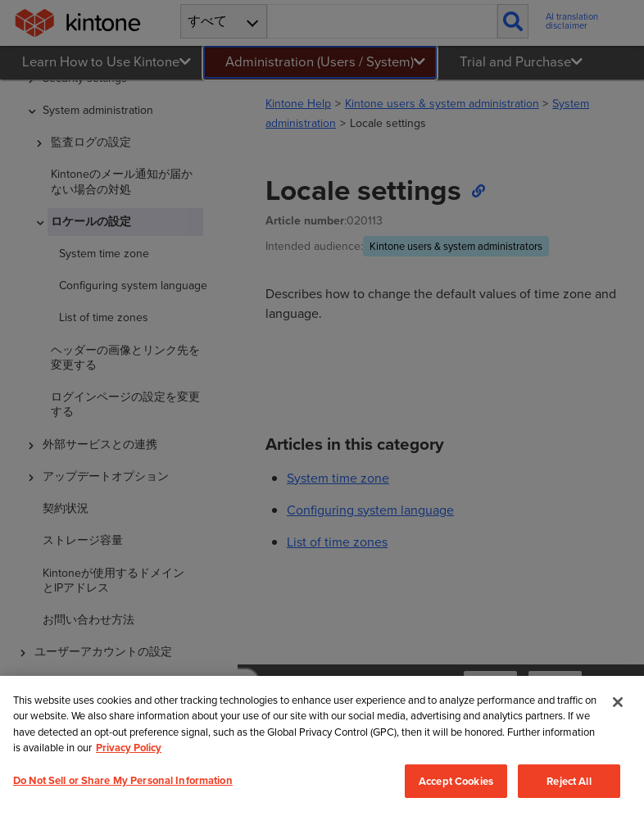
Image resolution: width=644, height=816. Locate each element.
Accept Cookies (456, 781)
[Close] (618, 702)
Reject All (569, 781)
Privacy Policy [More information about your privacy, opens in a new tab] (129, 748)
